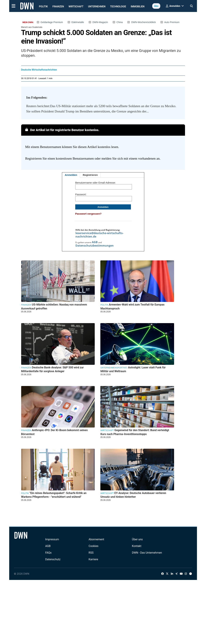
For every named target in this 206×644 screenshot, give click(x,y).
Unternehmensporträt (114, 368)
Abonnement (96, 539)
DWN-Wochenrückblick (144, 22)
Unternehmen (97, 6)
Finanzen (58, 6)
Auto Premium (172, 22)
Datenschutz (53, 559)
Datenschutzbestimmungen (95, 246)
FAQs (48, 553)
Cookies (93, 546)
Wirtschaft (76, 6)
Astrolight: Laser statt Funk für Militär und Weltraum (133, 369)
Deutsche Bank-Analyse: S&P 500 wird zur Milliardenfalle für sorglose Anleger (52, 369)
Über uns (137, 539)
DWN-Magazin (100, 22)
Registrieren (90, 175)
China (120, 22)
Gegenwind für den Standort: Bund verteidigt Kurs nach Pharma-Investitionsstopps (135, 432)
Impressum (52, 539)
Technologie (118, 6)
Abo (156, 6)
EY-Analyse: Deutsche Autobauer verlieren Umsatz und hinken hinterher (133, 495)
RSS (91, 553)
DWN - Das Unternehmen (147, 553)
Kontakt (137, 546)
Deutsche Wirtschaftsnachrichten (39, 70)
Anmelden (71, 175)
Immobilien (138, 6)
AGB (95, 242)
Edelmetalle (78, 22)
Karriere (93, 559)
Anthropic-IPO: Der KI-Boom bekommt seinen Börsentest (54, 432)
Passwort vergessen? (88, 214)
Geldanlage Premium (52, 22)
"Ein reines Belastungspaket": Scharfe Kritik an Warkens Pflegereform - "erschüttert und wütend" (54, 495)
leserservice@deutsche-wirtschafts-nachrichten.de (99, 235)
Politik (43, 6)
